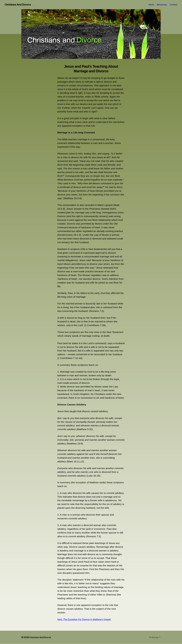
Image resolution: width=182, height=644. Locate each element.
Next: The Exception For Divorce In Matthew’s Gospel (86, 619)
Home (151, 5)
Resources (162, 5)
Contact (174, 5)
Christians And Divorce (19, 5)
